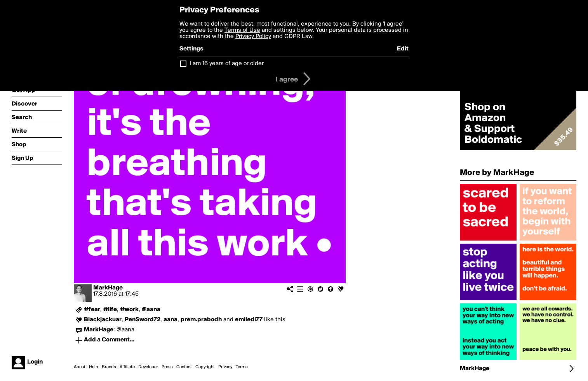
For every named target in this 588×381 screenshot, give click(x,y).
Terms (242, 367)
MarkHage (108, 288)
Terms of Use (242, 30)
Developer (148, 367)
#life (110, 310)
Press (167, 367)
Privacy (225, 367)
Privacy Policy (253, 36)
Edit (403, 49)
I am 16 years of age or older (227, 64)
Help (94, 367)
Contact (184, 367)
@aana (151, 310)
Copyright (205, 367)
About (80, 367)
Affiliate (127, 367)
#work (129, 310)
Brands (109, 367)
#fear (92, 310)
